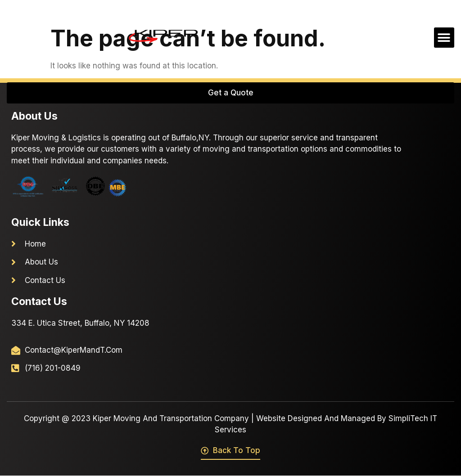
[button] (444, 38)
